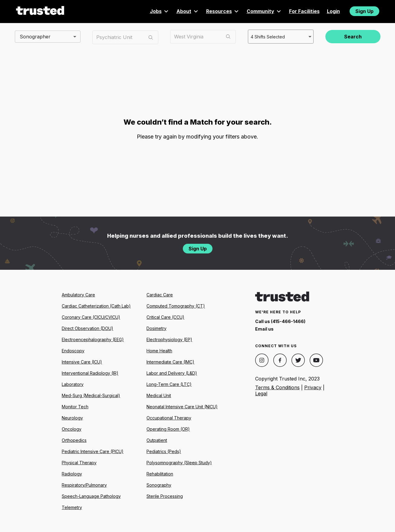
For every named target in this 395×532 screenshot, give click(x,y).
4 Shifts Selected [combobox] (267, 36)
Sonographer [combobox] (35, 36)
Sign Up (364, 11)
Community (264, 11)
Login (333, 11)
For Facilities (304, 11)
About (188, 11)
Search (353, 37)
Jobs (160, 11)
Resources (223, 11)
